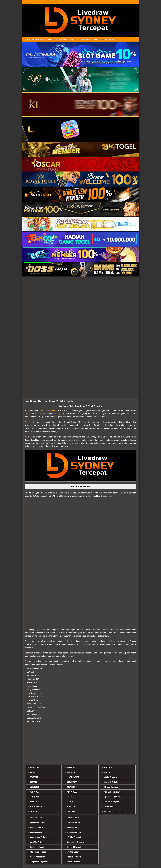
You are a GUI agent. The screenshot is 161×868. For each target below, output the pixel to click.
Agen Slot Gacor (73, 827)
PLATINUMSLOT (73, 777)
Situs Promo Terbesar (38, 852)
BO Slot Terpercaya (111, 777)
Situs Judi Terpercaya (112, 792)
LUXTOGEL (71, 797)
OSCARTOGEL (72, 787)
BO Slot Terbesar (73, 862)
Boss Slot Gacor (36, 818)
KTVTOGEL (34, 777)
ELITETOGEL (34, 797)
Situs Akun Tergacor (111, 802)
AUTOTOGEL (34, 787)
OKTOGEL (33, 782)
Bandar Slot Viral (36, 827)
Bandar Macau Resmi (38, 857)
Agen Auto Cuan (36, 832)
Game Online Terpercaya (76, 842)
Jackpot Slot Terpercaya (39, 862)
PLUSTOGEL (71, 807)
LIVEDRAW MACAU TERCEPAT (104, 40)
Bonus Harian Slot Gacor (113, 811)
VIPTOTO (33, 811)
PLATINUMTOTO (36, 807)
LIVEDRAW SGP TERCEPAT (57, 40)
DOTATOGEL (34, 767)
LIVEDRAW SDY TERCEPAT (80, 40)
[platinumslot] (81, 744)
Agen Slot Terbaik (37, 842)
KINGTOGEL (71, 811)
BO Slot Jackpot (110, 807)
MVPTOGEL (34, 792)
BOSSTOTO (71, 767)
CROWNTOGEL (72, 782)
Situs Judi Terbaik (111, 782)
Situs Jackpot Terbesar (39, 837)
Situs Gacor (108, 772)
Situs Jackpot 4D (73, 823)
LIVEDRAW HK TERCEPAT (34, 40)
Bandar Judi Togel (37, 847)
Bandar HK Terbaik (74, 847)
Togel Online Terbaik (38, 823)
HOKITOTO (108, 767)
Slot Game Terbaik (74, 832)
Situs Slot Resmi (73, 818)
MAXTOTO (71, 772)
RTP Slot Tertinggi (74, 837)
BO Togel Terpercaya (112, 787)
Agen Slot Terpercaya (112, 797)
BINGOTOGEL (72, 792)
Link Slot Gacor (72, 852)
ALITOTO (70, 802)
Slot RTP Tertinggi (74, 857)
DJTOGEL (33, 772)
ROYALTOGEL (35, 802)
